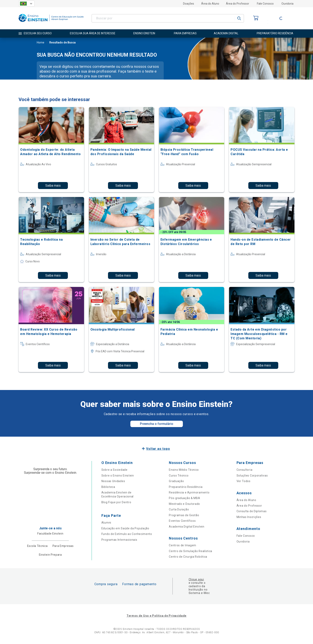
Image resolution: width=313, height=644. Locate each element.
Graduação (176, 481)
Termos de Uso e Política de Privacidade (156, 616)
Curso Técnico (179, 476)
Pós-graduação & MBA (184, 498)
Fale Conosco (265, 4)
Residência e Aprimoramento (189, 492)
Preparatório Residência (186, 487)
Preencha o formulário (157, 424)
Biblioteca (108, 487)
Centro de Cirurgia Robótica (188, 557)
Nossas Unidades (113, 481)
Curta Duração (179, 509)
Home (41, 43)
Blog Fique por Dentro (116, 502)
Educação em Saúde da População (125, 528)
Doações (189, 4)
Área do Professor (238, 4)
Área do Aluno (210, 4)
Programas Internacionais (119, 540)
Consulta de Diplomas (252, 511)
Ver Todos (244, 481)
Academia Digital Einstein (187, 527)
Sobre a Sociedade (114, 470)
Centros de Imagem (183, 545)
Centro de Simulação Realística (191, 551)
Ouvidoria (287, 4)
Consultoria (245, 470)
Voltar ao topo (158, 449)
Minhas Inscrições (249, 517)
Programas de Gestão (184, 515)
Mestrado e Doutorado (184, 504)
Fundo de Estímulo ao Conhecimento (127, 534)
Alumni (106, 523)
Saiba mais (53, 186)
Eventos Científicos (182, 521)
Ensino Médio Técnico (184, 470)
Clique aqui (196, 579)
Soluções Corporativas (252, 476)
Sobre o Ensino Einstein (118, 476)
